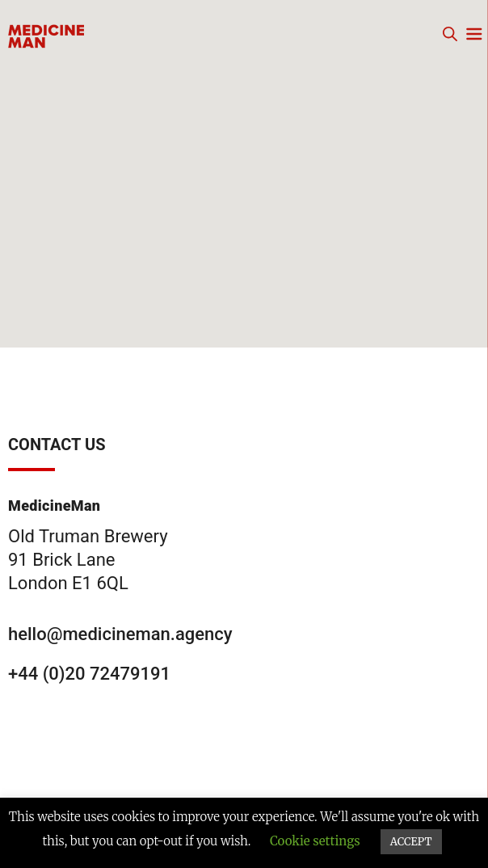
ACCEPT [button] (411, 842)
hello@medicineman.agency (120, 634)
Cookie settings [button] (315, 841)
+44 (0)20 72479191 (89, 674)
